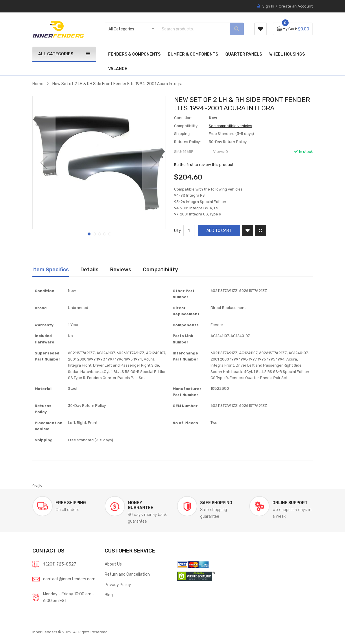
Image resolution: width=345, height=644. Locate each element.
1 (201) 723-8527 (60, 564)
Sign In (268, 6)
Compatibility (160, 269)
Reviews (121, 269)
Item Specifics (51, 269)
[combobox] (189, 29)
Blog (109, 595)
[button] (44, 162)
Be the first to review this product (204, 165)
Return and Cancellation (127, 574)
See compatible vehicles (230, 126)
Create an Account (296, 6)
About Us (113, 564)
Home (38, 84)
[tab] (51, 270)
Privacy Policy (118, 585)
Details (90, 269)
